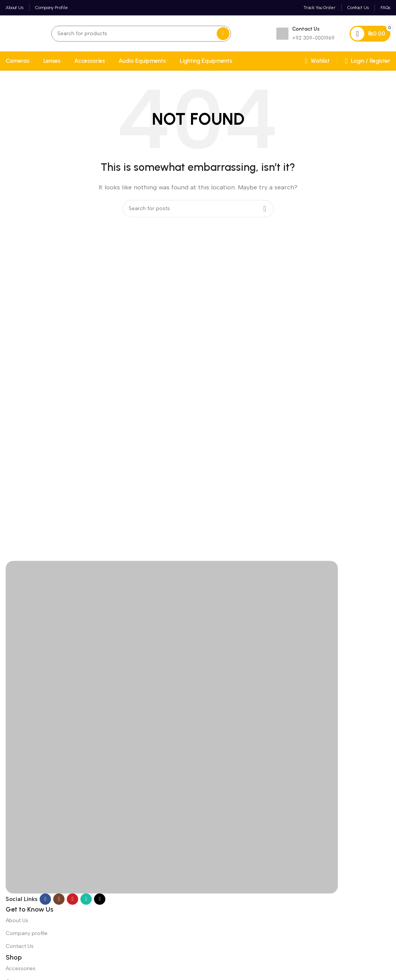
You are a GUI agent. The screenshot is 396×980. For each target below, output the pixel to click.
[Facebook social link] (45, 899)
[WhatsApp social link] (86, 899)
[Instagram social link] (59, 899)
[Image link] (172, 726)
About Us (17, 920)
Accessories (21, 968)
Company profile (27, 933)
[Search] (141, 34)
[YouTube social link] (72, 899)
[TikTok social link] (100, 899)
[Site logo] (6, 34)
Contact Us (20, 946)
